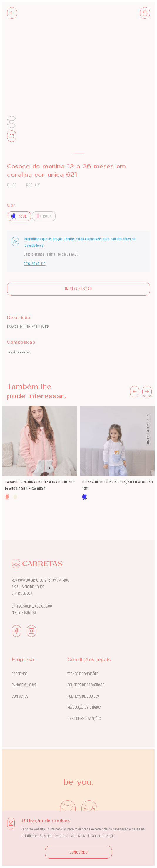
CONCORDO (79, 852)
